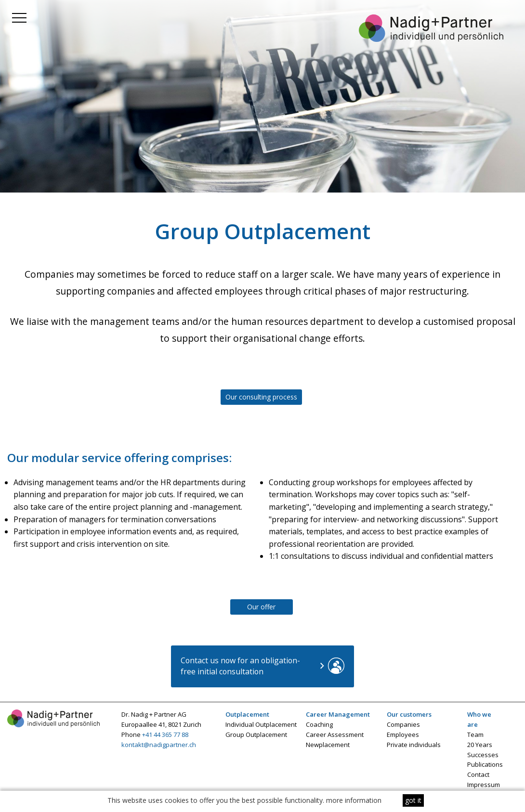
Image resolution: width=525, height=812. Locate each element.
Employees (403, 735)
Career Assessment (335, 735)
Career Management (338, 715)
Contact (478, 774)
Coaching (319, 724)
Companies (403, 724)
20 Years (480, 745)
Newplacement (328, 745)
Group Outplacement (256, 735)
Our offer (261, 607)
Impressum (484, 785)
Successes (483, 755)
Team (475, 735)
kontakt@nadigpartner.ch (159, 745)
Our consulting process (261, 397)
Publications (485, 764)
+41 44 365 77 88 (165, 735)
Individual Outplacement (261, 724)
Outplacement (247, 715)
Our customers (409, 715)
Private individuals (414, 745)
